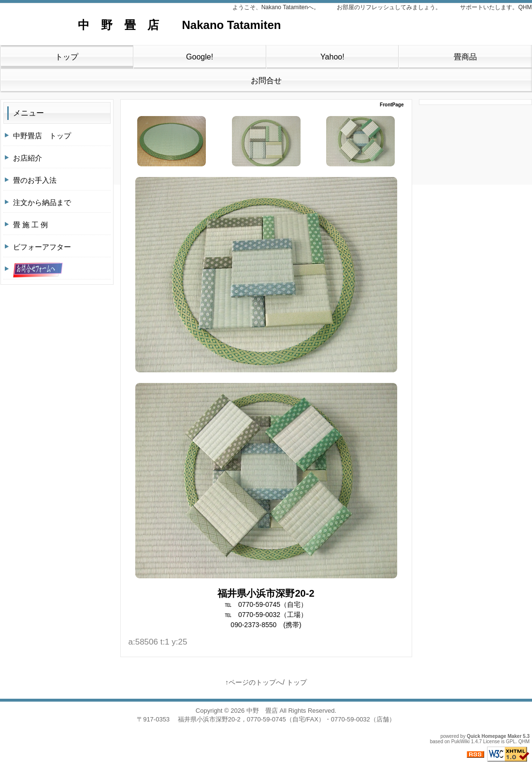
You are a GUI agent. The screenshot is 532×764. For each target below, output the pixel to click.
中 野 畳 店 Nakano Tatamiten (151, 25)
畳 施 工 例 (31, 225)
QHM (524, 742)
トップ (67, 57)
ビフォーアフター (42, 247)
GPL (511, 742)
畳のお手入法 (35, 180)
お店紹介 (28, 158)
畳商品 (465, 57)
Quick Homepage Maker (494, 736)
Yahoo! (332, 57)
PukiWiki (460, 742)
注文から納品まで (42, 202)
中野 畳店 (262, 711)
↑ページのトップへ (254, 682)
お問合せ (266, 81)
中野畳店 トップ (42, 136)
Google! (200, 57)
